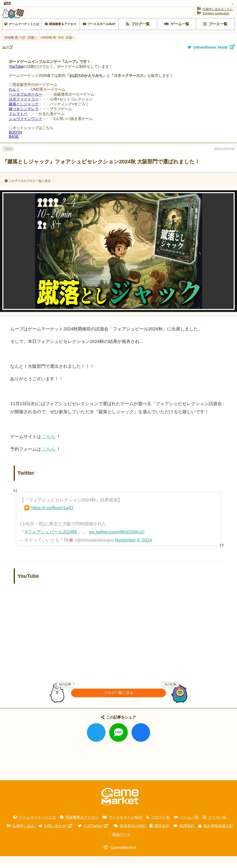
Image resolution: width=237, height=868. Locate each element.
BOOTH (15, 144)
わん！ (14, 101)
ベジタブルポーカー (26, 106)
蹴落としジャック (24, 116)
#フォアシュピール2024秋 (51, 544)
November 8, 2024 (134, 552)
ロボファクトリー (24, 111)
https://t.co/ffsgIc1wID (52, 520)
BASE (14, 148)
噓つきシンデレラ (24, 121)
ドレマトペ (18, 126)
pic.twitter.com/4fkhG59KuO (117, 544)
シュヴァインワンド (26, 131)
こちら (49, 448)
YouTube (16, 78)
